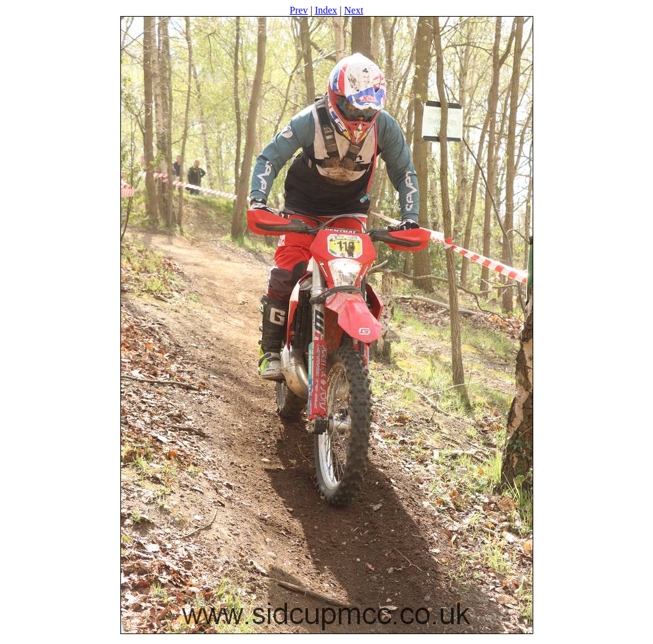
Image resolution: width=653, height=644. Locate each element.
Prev (298, 10)
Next (354, 10)
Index (326, 10)
